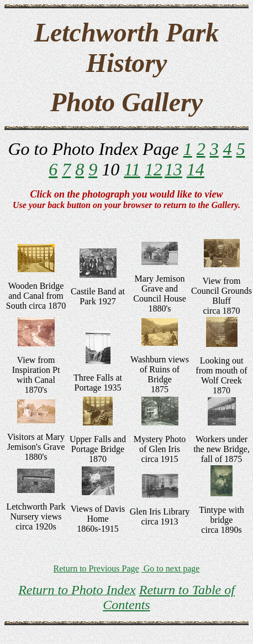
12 (154, 169)
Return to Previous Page (96, 568)
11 (132, 169)
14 (196, 169)
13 (173, 169)
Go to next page (171, 568)
